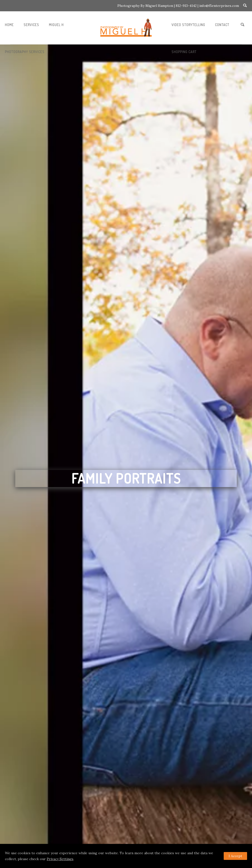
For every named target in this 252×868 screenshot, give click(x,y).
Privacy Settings (60, 859)
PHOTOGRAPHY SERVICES (25, 52)
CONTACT (222, 25)
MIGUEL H (56, 25)
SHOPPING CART (184, 52)
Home (9, 25)
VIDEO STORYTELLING (188, 25)
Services (31, 25)
